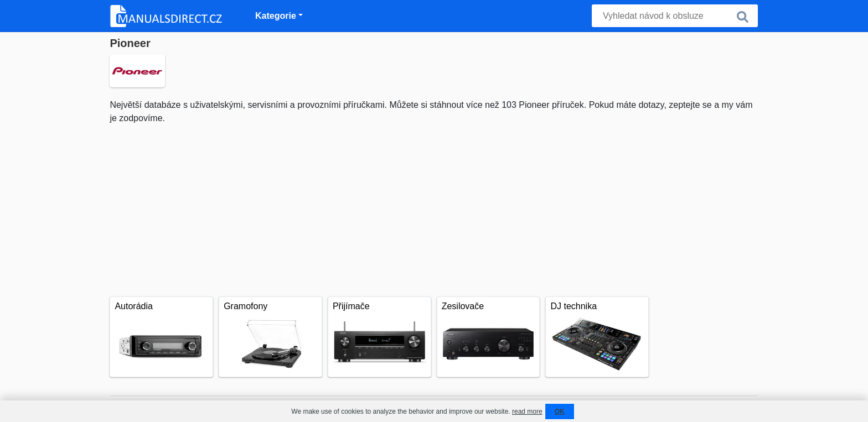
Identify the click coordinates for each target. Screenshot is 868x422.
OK (560, 411)
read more (527, 411)
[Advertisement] (434, 208)
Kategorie (276, 16)
